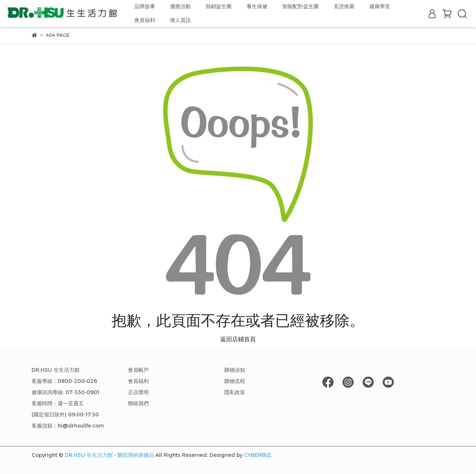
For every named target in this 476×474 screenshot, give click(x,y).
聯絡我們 (138, 403)
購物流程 (235, 381)
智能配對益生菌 (300, 6)
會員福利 (145, 20)
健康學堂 (380, 6)
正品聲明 (138, 392)
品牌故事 (145, 6)
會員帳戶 (138, 370)
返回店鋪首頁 (238, 339)
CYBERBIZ (257, 455)
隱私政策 (235, 392)
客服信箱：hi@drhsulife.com (68, 426)
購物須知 (235, 370)
